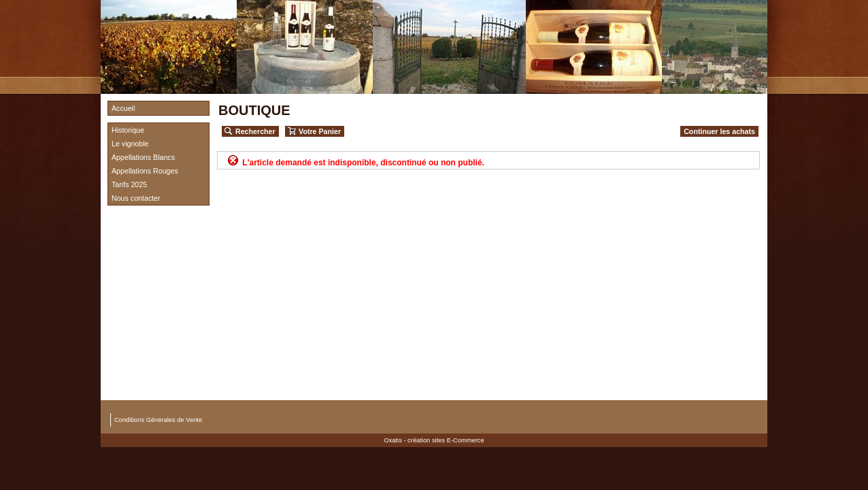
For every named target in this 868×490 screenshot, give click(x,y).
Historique (128, 130)
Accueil (123, 108)
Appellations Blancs (143, 157)
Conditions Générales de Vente (158, 420)
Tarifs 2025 (129, 184)
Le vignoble (130, 144)
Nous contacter (136, 198)
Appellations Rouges (145, 171)
